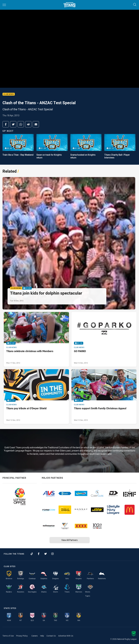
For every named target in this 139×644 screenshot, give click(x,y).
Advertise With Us (66, 636)
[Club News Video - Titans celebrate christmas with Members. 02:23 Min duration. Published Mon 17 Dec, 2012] (36, 339)
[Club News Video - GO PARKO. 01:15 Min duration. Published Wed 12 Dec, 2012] (104, 339)
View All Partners (69, 540)
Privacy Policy (22, 636)
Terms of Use (8, 636)
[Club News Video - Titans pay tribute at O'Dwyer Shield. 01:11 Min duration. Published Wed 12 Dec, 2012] (36, 397)
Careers (35, 636)
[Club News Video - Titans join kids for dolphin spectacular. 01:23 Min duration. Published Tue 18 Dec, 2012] (69, 243)
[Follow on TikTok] (32, 554)
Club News (9, 94)
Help (42, 636)
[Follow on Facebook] (39, 554)
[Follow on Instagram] (52, 554)
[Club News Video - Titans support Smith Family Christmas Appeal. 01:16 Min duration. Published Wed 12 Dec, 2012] (104, 397)
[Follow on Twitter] (46, 554)
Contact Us (51, 636)
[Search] (135, 5)
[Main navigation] (4, 5)
